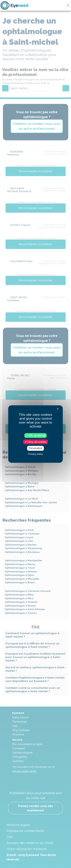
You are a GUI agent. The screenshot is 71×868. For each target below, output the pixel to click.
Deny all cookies (35, 442)
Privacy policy (35, 454)
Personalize (35, 448)
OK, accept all (35, 436)
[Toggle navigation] (68, 5)
